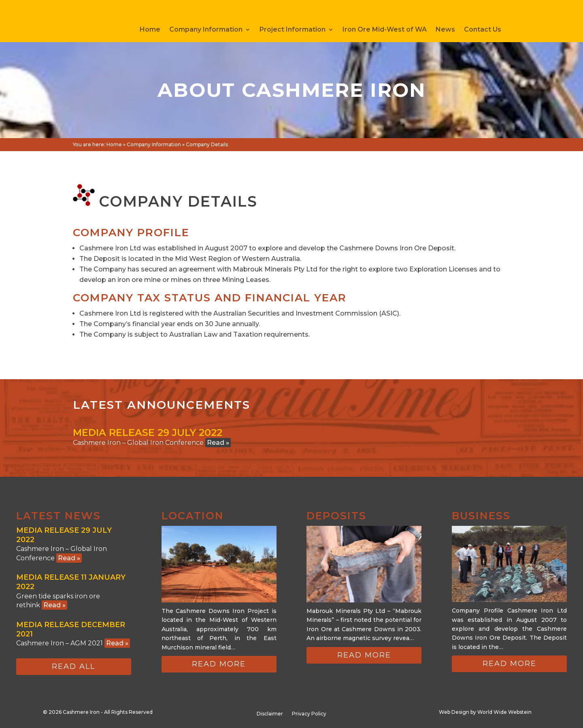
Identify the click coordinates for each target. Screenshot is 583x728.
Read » (218, 443)
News (445, 30)
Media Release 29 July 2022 (148, 432)
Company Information (206, 30)
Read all (73, 666)
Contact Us (483, 30)
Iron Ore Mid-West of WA (385, 30)
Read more (219, 664)
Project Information (293, 30)
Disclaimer (270, 714)
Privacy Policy (309, 714)
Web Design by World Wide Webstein (485, 712)
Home (150, 30)
